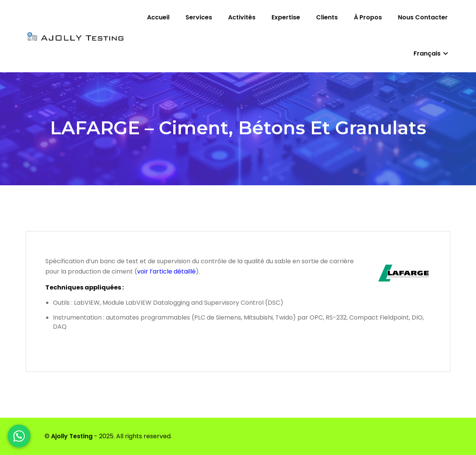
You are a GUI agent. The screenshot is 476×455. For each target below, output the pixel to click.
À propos (368, 17)
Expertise (286, 17)
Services (199, 17)
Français (431, 53)
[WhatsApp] (19, 436)
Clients (327, 17)
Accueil (158, 17)
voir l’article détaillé (166, 271)
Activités (242, 17)
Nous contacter (423, 17)
